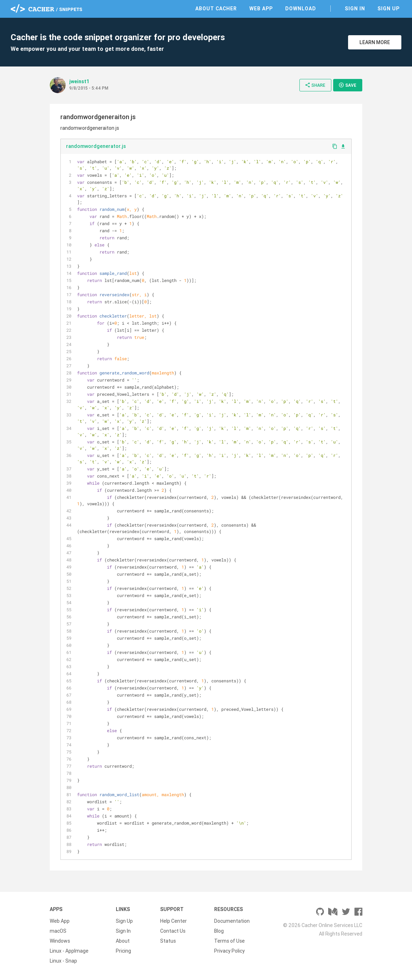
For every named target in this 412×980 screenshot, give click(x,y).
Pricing (123, 951)
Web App (261, 9)
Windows (60, 941)
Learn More (375, 42)
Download (301, 9)
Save (347, 85)
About (123, 941)
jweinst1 (79, 81)
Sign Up (389, 9)
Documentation (232, 921)
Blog (219, 931)
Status (168, 941)
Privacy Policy (229, 951)
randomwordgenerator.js (96, 146)
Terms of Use (229, 941)
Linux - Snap (63, 961)
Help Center (174, 921)
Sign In (355, 9)
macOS (58, 931)
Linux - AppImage (69, 951)
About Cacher (216, 9)
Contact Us (173, 931)
